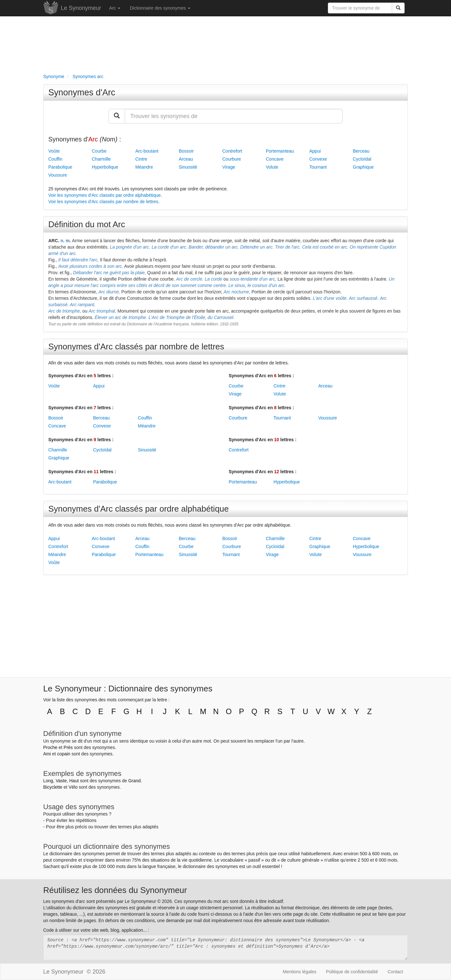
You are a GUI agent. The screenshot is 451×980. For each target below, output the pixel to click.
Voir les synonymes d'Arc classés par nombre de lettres (103, 202)
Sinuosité (188, 167)
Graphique (363, 167)
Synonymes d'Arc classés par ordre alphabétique (138, 509)
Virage (229, 167)
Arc (115, 8)
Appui (315, 151)
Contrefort (232, 151)
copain (64, 754)
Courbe (99, 151)
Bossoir (186, 151)
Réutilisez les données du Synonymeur (115, 890)
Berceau (361, 151)
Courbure (232, 159)
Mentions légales (300, 972)
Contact (395, 972)
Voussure (58, 175)
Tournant (318, 167)
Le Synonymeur (81, 8)
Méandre (144, 167)
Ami (47, 754)
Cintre (141, 159)
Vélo (73, 787)
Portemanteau (280, 151)
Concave (275, 159)
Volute (272, 167)
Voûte (54, 151)
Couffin (55, 159)
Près (68, 747)
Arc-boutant (147, 151)
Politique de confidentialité (352, 972)
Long (48, 781)
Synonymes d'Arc (82, 92)
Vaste (61, 781)
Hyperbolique (105, 167)
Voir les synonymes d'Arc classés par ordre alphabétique (104, 195)
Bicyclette (53, 787)
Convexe (318, 159)
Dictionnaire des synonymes (160, 8)
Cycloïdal (362, 159)
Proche (50, 747)
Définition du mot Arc (87, 224)
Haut (74, 781)
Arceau (186, 159)
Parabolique (60, 167)
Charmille (101, 159)
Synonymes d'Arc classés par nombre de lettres (136, 347)
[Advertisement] (225, 44)
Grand (135, 781)
